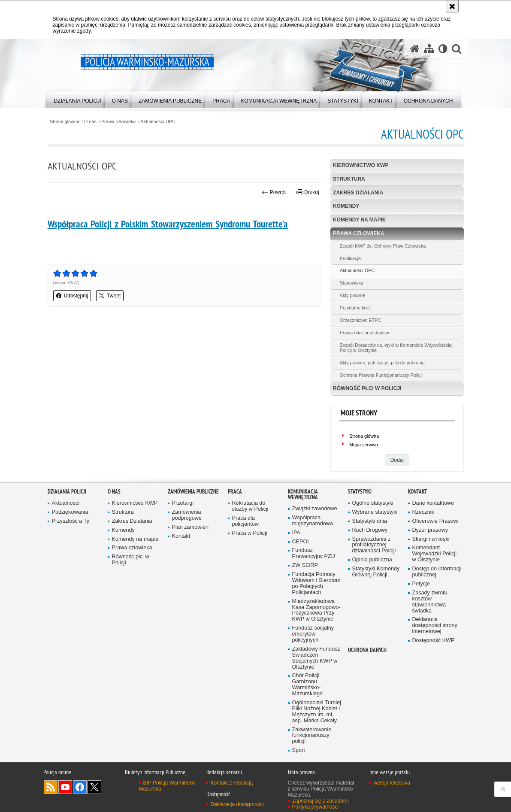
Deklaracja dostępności (237, 804)
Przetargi (183, 503)
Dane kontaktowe (433, 503)
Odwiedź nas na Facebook (80, 787)
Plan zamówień (190, 527)
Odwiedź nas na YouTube (65, 787)
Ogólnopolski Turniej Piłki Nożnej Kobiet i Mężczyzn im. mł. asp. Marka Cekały (317, 712)
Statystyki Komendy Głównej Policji (376, 572)
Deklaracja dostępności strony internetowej (435, 626)
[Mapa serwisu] (429, 48)
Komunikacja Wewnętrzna (303, 494)
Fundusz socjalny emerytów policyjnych (313, 634)
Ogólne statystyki (373, 503)
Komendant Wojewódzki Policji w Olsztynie (435, 554)
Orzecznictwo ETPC (361, 320)
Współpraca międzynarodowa (313, 521)
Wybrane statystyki (375, 512)
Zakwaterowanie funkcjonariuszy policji (312, 736)
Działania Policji (67, 492)
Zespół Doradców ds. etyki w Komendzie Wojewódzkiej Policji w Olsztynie (396, 348)
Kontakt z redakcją (232, 783)
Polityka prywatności (316, 807)
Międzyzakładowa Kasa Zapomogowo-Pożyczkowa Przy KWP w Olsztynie (316, 611)
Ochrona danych (367, 650)
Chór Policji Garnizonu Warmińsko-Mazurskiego (308, 685)
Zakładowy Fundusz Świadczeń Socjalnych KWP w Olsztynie (316, 658)
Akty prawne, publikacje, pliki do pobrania (382, 363)
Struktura (349, 179)
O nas (90, 122)
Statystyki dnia (370, 521)
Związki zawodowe (315, 509)
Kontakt (181, 536)
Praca (235, 492)
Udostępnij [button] (72, 296)
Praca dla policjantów (245, 521)
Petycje (421, 584)
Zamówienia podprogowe (187, 515)
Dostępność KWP (434, 641)
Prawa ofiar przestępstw (364, 333)
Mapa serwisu (364, 445)
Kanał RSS (51, 787)
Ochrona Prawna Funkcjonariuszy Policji (381, 375)
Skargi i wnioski (431, 539)
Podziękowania (70, 512)
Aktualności (66, 503)
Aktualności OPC (158, 122)
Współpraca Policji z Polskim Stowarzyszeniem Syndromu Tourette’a (168, 224)
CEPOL (301, 542)
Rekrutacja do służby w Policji (250, 506)
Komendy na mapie (359, 220)
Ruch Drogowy (370, 530)
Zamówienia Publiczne (193, 492)
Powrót (274, 192)
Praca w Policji (250, 533)
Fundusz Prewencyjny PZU (314, 553)
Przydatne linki (355, 308)
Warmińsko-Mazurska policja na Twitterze (94, 787)
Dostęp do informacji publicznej (437, 572)
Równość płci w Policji (367, 388)
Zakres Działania (358, 193)
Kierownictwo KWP (361, 165)
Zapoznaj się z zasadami (321, 801)
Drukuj (308, 192)
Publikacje (350, 258)
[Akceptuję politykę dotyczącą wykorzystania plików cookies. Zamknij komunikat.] (452, 6)
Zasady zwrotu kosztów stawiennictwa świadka (430, 602)
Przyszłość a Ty (71, 521)
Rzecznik (423, 512)
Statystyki (360, 492)
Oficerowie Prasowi (435, 521)
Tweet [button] (110, 296)
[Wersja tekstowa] (443, 48)
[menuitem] (78, 99)
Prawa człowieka (118, 122)
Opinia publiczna (372, 560)
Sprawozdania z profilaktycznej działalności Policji (374, 545)
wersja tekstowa (392, 783)
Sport (299, 750)
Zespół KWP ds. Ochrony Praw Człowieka (383, 246)
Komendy (346, 206)
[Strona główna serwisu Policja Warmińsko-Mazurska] (415, 48)
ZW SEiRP (305, 565)
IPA (296, 533)
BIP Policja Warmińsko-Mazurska (168, 786)
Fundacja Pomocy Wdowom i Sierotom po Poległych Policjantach (316, 583)
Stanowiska (352, 283)
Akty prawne (352, 295)
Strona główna (65, 122)
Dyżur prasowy (430, 530)
